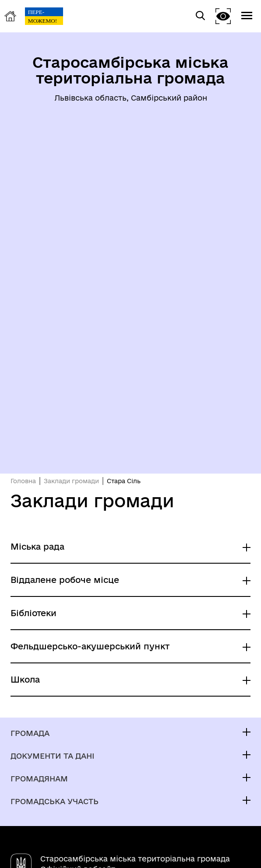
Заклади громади (71, 481)
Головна (23, 481)
